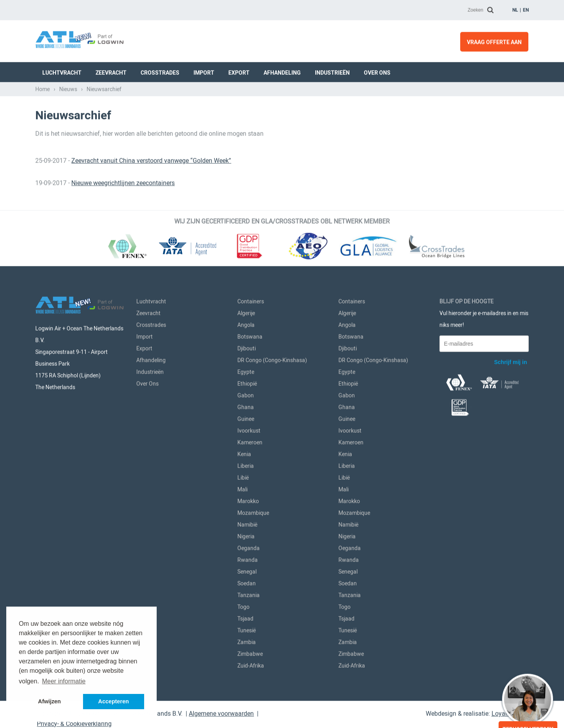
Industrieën (332, 71)
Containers (251, 300)
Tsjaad (245, 617)
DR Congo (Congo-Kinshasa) (272, 359)
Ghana (246, 406)
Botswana (250, 335)
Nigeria (246, 535)
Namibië (247, 523)
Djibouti (247, 347)
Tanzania (249, 594)
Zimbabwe (250, 652)
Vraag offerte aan (494, 41)
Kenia (244, 453)
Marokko (248, 500)
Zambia (247, 641)
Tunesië (247, 629)
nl (515, 9)
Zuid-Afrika (251, 664)
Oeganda (249, 547)
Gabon (246, 394)
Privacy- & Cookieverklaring (74, 722)
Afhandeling (282, 71)
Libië (243, 476)
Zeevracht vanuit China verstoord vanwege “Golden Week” (151, 159)
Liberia (246, 464)
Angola (246, 323)
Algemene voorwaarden (221, 712)
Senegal (247, 570)
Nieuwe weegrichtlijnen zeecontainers (123, 182)
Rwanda (248, 558)
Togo (243, 605)
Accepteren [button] (114, 701)
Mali (242, 488)
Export (239, 71)
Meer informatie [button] (64, 681)
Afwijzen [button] (49, 701)
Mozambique (253, 511)
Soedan (247, 582)
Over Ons (377, 71)
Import (204, 71)
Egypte (246, 370)
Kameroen (250, 441)
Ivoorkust (249, 429)
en (526, 9)
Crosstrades (160, 71)
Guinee (246, 417)
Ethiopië (247, 382)
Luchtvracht (62, 71)
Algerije (246, 312)
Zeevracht (111, 71)
